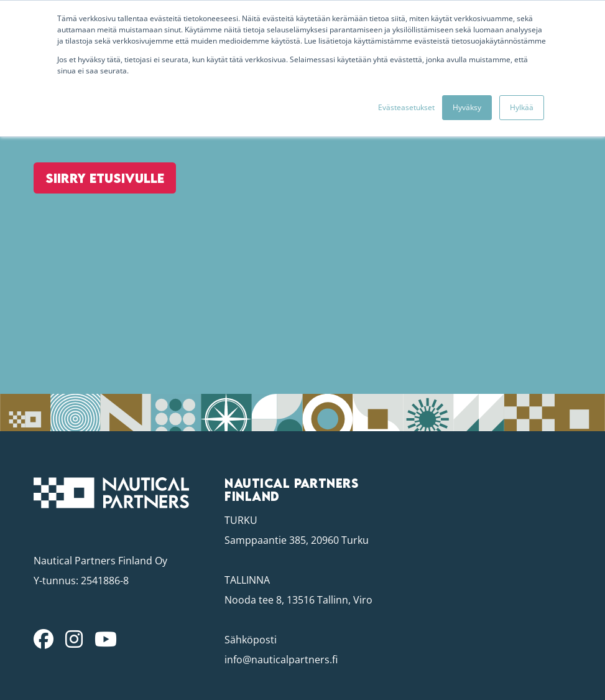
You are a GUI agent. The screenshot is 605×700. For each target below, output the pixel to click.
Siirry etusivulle (102, 204)
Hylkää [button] (522, 107)
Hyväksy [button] (467, 107)
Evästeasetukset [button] (406, 107)
